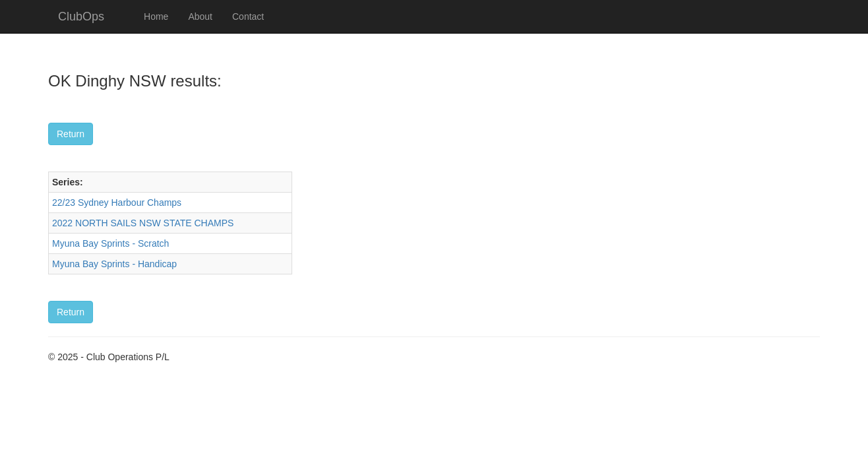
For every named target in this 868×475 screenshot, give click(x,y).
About (200, 16)
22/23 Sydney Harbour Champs (117, 203)
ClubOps (81, 16)
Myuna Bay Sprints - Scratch (110, 243)
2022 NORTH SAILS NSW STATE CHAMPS (143, 223)
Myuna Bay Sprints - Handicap (114, 264)
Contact (248, 16)
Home (156, 16)
